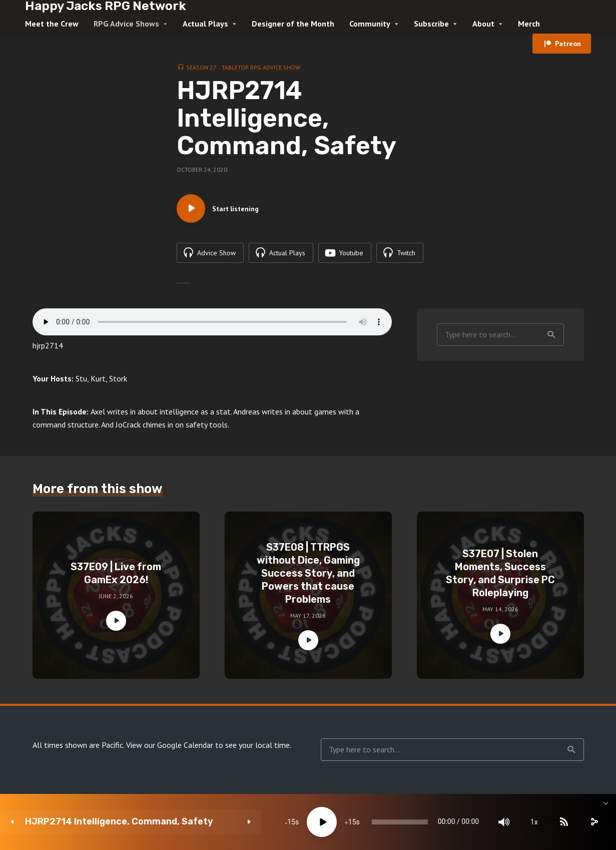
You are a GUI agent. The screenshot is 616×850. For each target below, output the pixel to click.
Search (551, 336)
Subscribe (431, 24)
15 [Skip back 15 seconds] (227, 822)
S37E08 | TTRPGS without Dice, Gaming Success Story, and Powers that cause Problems (308, 575)
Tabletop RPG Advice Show (261, 67)
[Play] (257, 822)
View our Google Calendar (170, 746)
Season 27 (201, 67)
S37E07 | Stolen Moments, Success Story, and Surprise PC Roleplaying (500, 575)
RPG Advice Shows (126, 24)
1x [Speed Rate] (501, 822)
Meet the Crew (52, 24)
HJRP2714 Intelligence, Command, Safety (102, 822)
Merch (529, 24)
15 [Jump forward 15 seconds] (287, 822)
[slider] (351, 822)
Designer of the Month (293, 24)
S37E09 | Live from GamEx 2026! (116, 575)
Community (370, 24)
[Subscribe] (531, 822)
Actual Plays (205, 24)
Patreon (568, 44)
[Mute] (471, 822)
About (483, 24)
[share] (561, 822)
